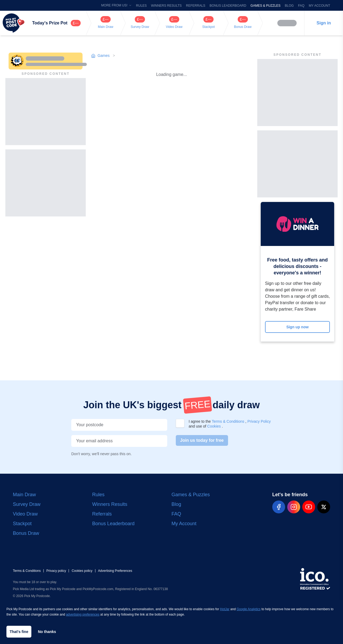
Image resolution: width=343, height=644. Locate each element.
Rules (141, 6)
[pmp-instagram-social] (294, 507)
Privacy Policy (259, 421)
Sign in (324, 23)
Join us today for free (202, 440)
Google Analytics (249, 609)
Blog (289, 6)
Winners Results (166, 6)
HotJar (225, 609)
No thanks (47, 632)
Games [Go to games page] (101, 56)
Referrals (196, 6)
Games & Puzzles (266, 6)
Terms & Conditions (228, 421)
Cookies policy (82, 571)
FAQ (301, 6)
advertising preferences (83, 614)
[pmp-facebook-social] (279, 507)
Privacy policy (56, 571)
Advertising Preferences (115, 571)
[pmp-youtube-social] (309, 507)
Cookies (214, 426)
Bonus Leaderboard (228, 6)
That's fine (19, 632)
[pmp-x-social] (324, 507)
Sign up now (297, 327)
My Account (319, 6)
